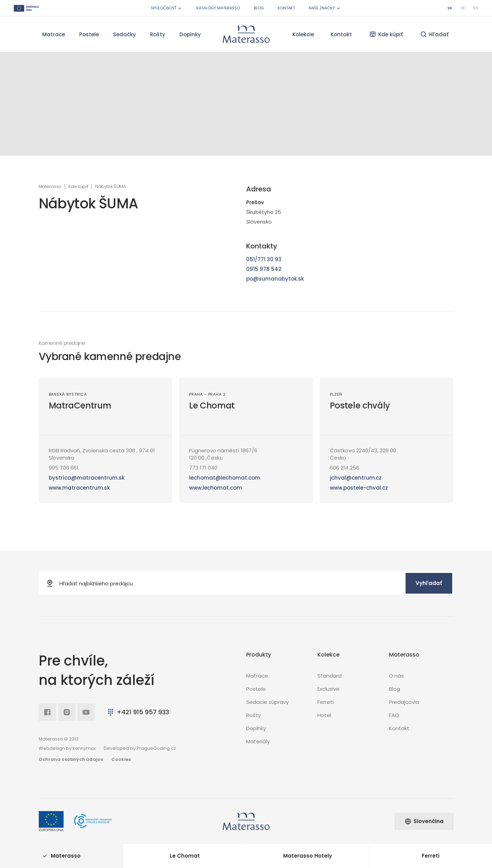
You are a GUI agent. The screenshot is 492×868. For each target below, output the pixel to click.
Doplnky (190, 34)
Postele (89, 34)
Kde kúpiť (78, 187)
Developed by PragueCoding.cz (140, 748)
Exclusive (328, 689)
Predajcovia (404, 702)
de (463, 8)
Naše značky (325, 8)
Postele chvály (360, 405)
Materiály (258, 741)
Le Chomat (212, 405)
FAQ (394, 715)
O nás (396, 676)
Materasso (50, 187)
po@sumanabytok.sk (275, 279)
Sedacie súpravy (267, 702)
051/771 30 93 (264, 259)
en (476, 8)
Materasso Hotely (308, 856)
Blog (259, 8)
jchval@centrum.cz (356, 478)
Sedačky (124, 34)
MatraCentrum (80, 405)
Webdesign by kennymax (67, 748)
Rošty (158, 34)
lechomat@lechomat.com (225, 478)
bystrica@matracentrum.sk (87, 478)
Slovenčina (424, 821)
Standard (329, 676)
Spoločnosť (167, 8)
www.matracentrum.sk (79, 488)
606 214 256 (345, 468)
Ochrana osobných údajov (71, 759)
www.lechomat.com (216, 488)
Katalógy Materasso (218, 8)
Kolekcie (303, 34)
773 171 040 (203, 468)
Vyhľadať (429, 583)
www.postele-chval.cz (359, 488)
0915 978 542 (264, 269)
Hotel (324, 715)
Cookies (121, 759)
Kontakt (286, 8)
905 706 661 (64, 468)
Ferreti (326, 702)
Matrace (54, 34)
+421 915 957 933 (138, 712)
